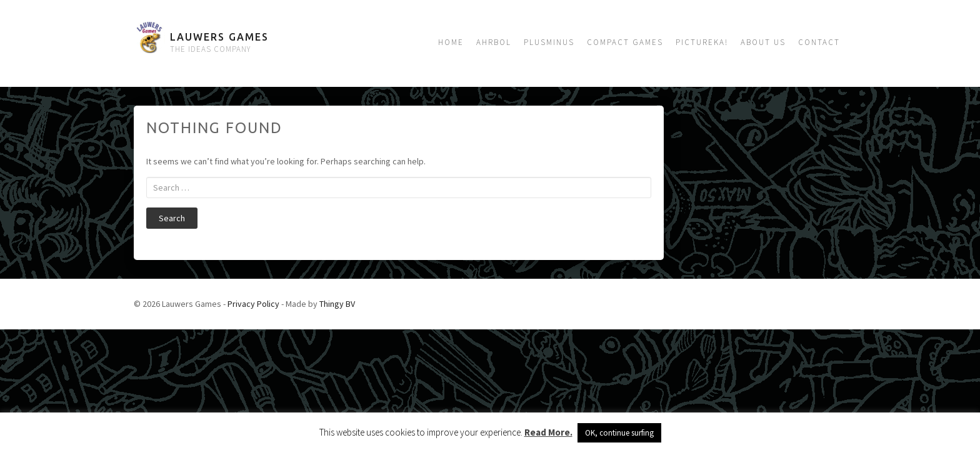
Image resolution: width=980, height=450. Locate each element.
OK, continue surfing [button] (619, 433)
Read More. (548, 432)
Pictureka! (702, 42)
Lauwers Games (219, 37)
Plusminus (549, 42)
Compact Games (625, 42)
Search (172, 218)
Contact (819, 42)
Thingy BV (337, 304)
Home (451, 42)
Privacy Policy (253, 304)
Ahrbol (494, 42)
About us (763, 42)
